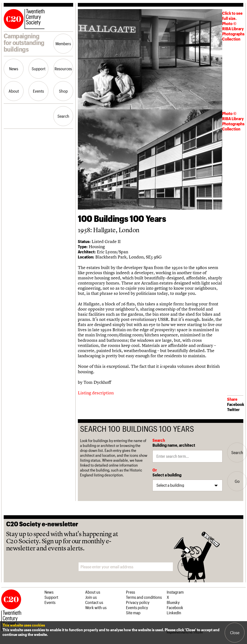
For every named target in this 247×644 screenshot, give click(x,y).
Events (38, 91)
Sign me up (188, 567)
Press (130, 592)
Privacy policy (138, 602)
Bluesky (173, 602)
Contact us (94, 602)
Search (63, 116)
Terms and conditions (144, 597)
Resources (63, 69)
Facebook (236, 404)
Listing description (96, 393)
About (14, 91)
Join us (91, 597)
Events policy (137, 607)
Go (237, 481)
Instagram (175, 592)
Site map (133, 613)
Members (63, 43)
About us (93, 592)
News (14, 69)
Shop (63, 91)
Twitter (233, 409)
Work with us (96, 607)
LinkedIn (174, 613)
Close (235, 632)
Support (39, 69)
